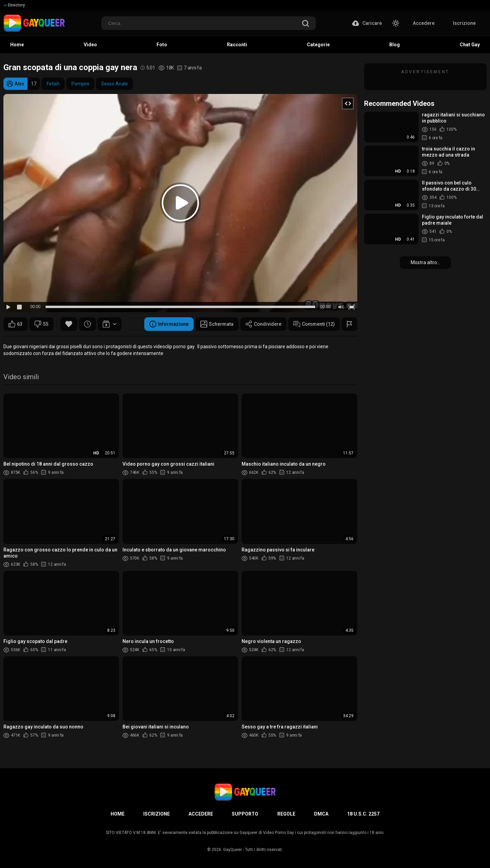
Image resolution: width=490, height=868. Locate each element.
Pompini (80, 84)
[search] (306, 24)
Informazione (169, 324)
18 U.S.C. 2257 (363, 814)
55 (41, 324)
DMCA (321, 814)
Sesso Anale (115, 84)
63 (15, 324)
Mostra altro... (425, 262)
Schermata (217, 324)
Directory (14, 5)
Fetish (53, 84)
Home (118, 814)
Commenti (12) (314, 324)
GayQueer (233, 850)
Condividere (263, 324)
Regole (286, 814)
